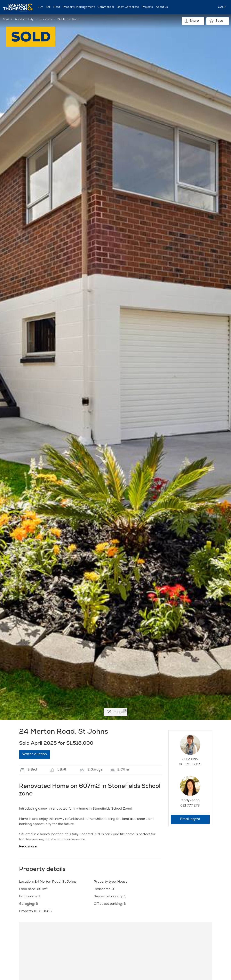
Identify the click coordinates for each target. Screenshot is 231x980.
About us (162, 7)
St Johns (46, 19)
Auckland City (24, 19)
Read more (28, 847)
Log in (222, 7)
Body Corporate (128, 7)
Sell (48, 7)
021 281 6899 (190, 765)
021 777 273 (190, 806)
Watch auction (34, 754)
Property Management (79, 7)
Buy (40, 7)
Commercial (106, 7)
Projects (147, 7)
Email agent (190, 819)
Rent (57, 7)
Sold (6, 19)
